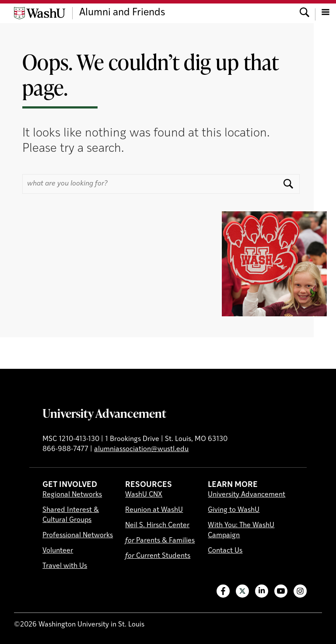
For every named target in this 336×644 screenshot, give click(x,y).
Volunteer (58, 551)
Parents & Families (160, 541)
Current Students (158, 556)
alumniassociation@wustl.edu (141, 449)
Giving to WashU (234, 510)
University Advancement (104, 413)
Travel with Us (65, 566)
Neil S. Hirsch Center (157, 525)
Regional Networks (72, 495)
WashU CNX (144, 495)
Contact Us (225, 551)
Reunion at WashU (154, 510)
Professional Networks (78, 535)
